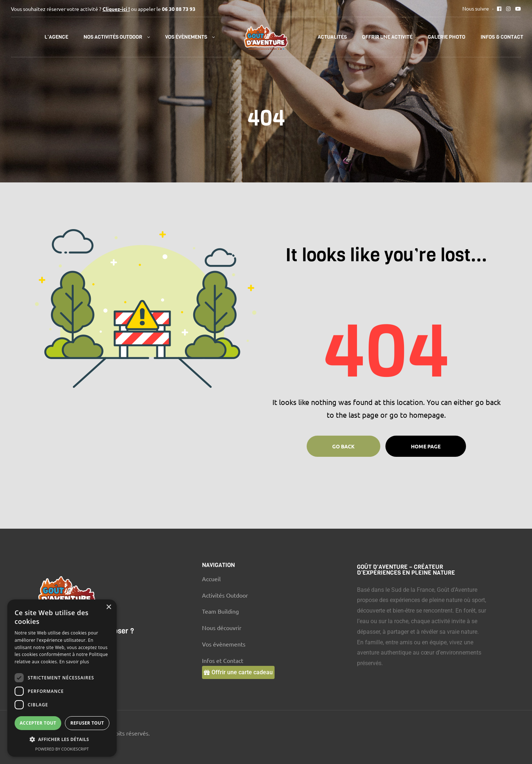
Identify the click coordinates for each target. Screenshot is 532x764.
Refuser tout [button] (87, 723)
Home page (426, 446)
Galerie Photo (446, 37)
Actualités (332, 37)
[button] (238, 672)
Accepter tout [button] (38, 723)
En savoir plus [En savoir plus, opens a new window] (74, 662)
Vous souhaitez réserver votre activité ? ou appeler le (103, 9)
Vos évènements (186, 37)
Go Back (343, 446)
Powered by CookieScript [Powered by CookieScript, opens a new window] (62, 749)
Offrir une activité (387, 37)
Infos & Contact (502, 37)
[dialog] (62, 678)
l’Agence (56, 37)
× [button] (108, 607)
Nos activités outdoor (113, 37)
